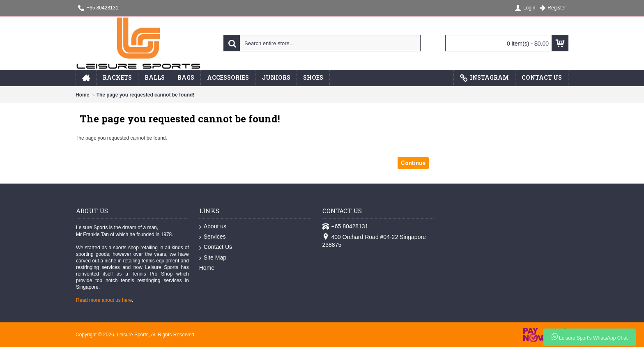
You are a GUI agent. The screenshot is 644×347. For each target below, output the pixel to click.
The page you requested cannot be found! (146, 95)
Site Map (213, 258)
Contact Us (216, 247)
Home (82, 95)
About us (213, 227)
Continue (413, 163)
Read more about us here (104, 300)
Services (213, 237)
